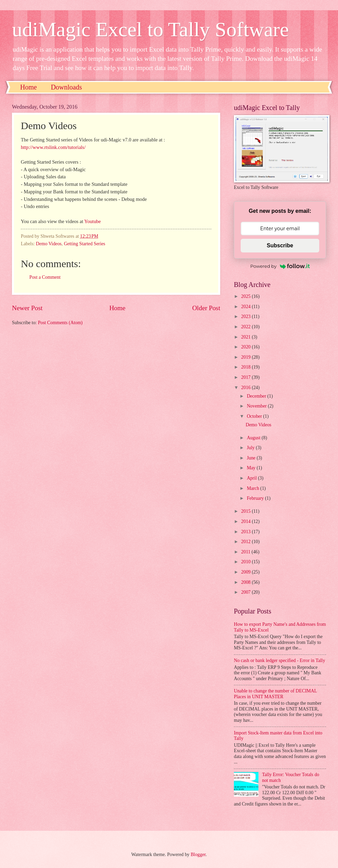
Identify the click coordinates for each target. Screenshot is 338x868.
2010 (246, 562)
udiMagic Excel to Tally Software (150, 29)
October (255, 416)
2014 (246, 521)
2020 (246, 347)
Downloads (66, 87)
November (257, 406)
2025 (246, 296)
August (254, 438)
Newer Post (27, 308)
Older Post (206, 308)
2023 (246, 316)
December (257, 396)
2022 (246, 327)
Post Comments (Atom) (60, 323)
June (252, 458)
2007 (246, 592)
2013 (246, 532)
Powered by (280, 266)
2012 (246, 542)
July (251, 448)
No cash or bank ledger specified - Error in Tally (279, 660)
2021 (246, 337)
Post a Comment (45, 277)
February (256, 498)
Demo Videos (49, 244)
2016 (246, 388)
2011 (246, 552)
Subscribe (280, 245)
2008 (246, 582)
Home (29, 87)
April (252, 478)
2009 (246, 572)
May (252, 468)
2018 (246, 367)
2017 (246, 377)
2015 (246, 511)
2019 (246, 357)
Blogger (198, 855)
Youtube (93, 221)
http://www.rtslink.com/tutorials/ (53, 147)
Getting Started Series (84, 244)
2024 (246, 307)
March (253, 488)
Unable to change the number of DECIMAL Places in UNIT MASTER (275, 694)
